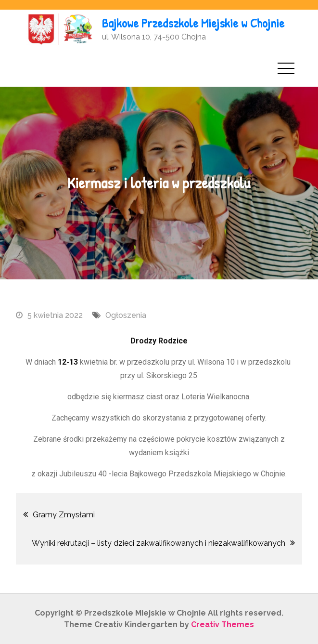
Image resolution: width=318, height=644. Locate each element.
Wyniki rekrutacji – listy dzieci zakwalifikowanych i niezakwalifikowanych (159, 543)
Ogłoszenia (126, 315)
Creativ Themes (223, 624)
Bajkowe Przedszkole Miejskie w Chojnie (193, 23)
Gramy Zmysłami (64, 515)
